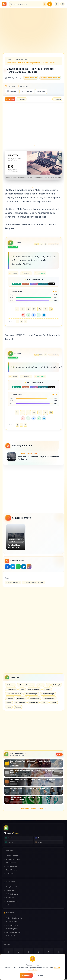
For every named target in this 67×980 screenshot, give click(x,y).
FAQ (6, 905)
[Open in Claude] (25, 284)
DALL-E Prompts (11, 863)
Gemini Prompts (10, 870)
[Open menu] (63, 4)
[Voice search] (45, 4)
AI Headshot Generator (13, 918)
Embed (57, 99)
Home (9, 59)
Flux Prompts (9, 874)
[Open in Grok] (52, 284)
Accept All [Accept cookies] (26, 975)
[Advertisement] (33, 29)
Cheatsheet (9, 890)
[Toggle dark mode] (57, 4)
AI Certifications (11, 936)
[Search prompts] (28, 4)
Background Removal (12, 932)
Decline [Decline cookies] (40, 975)
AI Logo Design (10, 922)
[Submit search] (50, 4)
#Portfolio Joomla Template (33, 583)
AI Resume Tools (11, 925)
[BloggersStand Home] (4, 4)
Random (21, 99)
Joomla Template (21, 59)
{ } (23, 309)
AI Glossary (9, 898)
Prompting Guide (11, 887)
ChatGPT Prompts (11, 856)
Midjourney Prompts (12, 859)
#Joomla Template (13, 583)
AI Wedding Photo (11, 929)
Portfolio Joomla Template (50, 78)
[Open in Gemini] (34, 284)
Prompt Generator (11, 901)
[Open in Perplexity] (43, 284)
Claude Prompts (10, 866)
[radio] (50, 244)
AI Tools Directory (11, 894)
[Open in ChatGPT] (17, 284)
